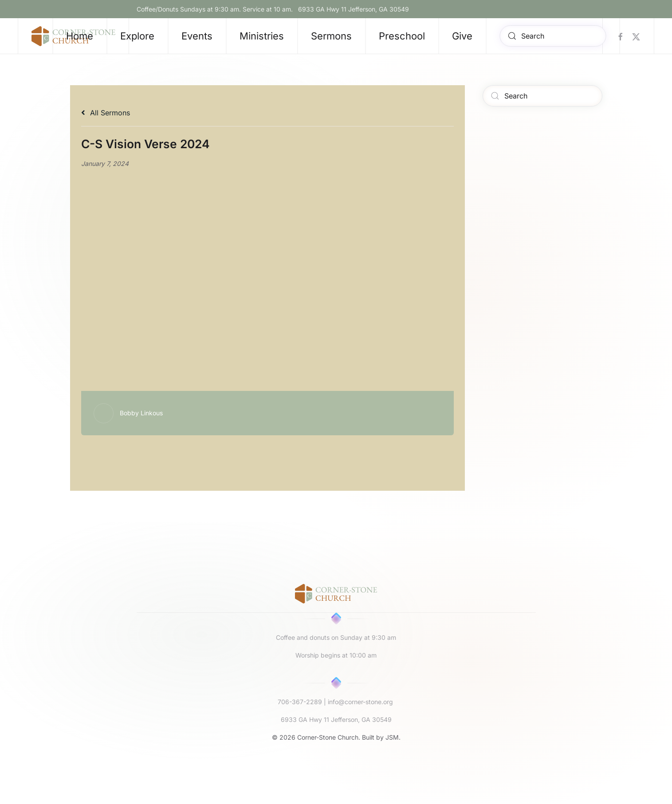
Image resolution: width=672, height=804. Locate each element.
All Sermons (106, 113)
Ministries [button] (262, 36)
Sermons (331, 36)
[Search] (553, 36)
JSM (392, 737)
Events (197, 36)
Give (462, 36)
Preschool (402, 36)
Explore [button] (137, 36)
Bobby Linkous (141, 413)
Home (80, 36)
